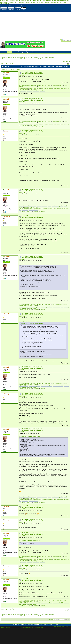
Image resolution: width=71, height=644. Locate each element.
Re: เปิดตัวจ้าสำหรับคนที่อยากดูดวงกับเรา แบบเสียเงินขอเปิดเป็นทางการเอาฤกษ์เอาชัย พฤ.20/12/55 (31, 74)
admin (46, 57)
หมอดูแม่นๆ (39, 85)
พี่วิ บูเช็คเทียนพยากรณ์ (24, 85)
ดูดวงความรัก (23, 91)
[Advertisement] (35, 25)
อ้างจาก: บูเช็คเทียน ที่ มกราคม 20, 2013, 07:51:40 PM (30, 321)
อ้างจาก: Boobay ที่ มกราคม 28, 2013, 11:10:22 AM (30, 541)
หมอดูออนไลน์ (60, 85)
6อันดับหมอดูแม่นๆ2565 (58, 88)
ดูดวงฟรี (49, 85)
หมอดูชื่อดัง (54, 85)
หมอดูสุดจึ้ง (31, 88)
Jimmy (6, 131)
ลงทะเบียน (25, 6)
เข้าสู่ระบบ (18, 6)
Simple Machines (66, 627)
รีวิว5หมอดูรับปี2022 (24, 88)
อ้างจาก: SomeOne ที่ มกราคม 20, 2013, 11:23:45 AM (30, 264)
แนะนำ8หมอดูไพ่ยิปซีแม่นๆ (47, 88)
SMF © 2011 (61, 627)
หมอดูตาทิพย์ (27, 87)
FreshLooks (60, 628)
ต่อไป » (68, 61)
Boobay (7, 394)
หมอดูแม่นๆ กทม (34, 87)
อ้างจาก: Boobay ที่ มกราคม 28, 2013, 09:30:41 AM (30, 437)
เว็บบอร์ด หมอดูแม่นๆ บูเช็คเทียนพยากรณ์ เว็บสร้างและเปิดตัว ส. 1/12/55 (40, 625)
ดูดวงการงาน (29, 91)
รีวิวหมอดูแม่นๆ (33, 85)
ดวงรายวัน (45, 85)
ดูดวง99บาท (42, 91)
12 (10, 63)
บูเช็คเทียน (50, 57)
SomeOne (7, 216)
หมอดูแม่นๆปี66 (25, 90)
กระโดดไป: (51, 620)
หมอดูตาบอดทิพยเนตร (33, 90)
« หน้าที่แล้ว (63, 61)
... (9, 63)
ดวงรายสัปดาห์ (36, 91)
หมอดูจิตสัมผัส (37, 88)
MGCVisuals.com (66, 628)
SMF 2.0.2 (56, 627)
